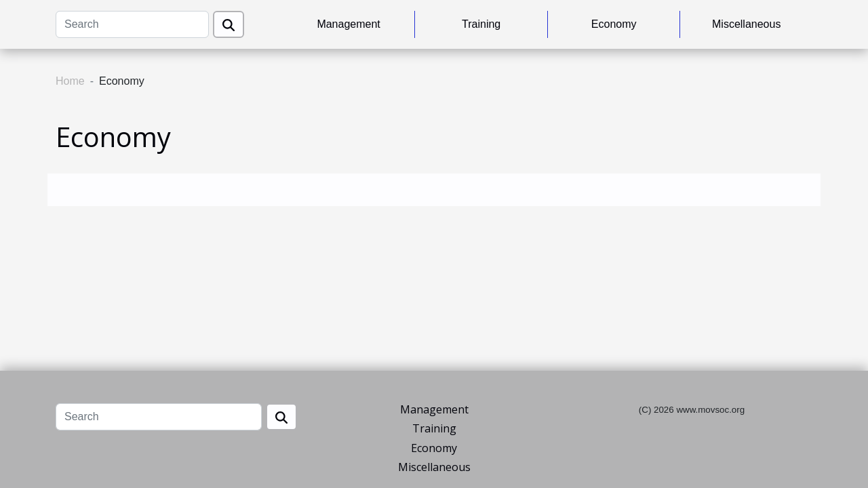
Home (70, 81)
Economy (614, 24)
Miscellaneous (746, 24)
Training (481, 24)
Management (348, 24)
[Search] (132, 24)
